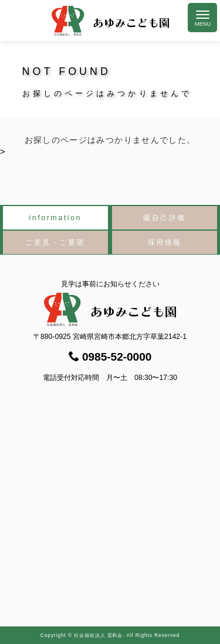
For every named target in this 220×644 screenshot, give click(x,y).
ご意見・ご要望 (55, 242)
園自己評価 (165, 218)
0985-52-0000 (110, 357)
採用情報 (165, 242)
